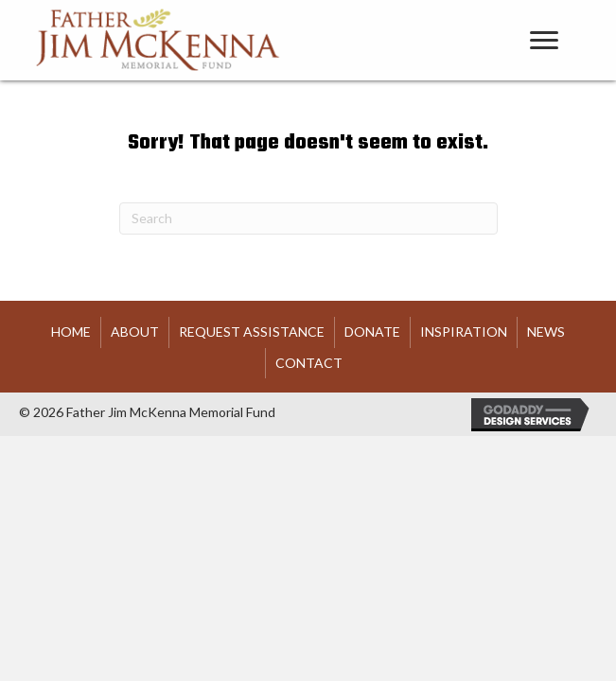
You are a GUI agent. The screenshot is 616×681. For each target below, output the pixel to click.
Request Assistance (252, 332)
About (135, 332)
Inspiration (464, 332)
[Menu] (544, 41)
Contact (309, 363)
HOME (71, 332)
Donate (372, 332)
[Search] (308, 218)
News (546, 332)
